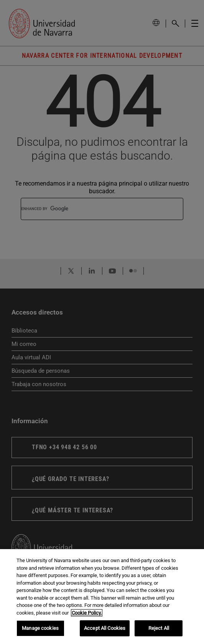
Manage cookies (40, 628)
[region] (102, 597)
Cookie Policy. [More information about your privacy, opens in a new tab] (87, 613)
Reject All (159, 628)
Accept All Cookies (105, 628)
